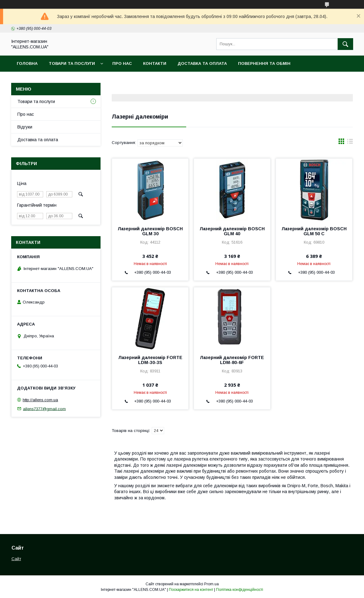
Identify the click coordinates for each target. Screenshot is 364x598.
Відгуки (25, 127)
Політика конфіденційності (240, 590)
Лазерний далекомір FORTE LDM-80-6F (232, 360)
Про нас (122, 63)
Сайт (16, 559)
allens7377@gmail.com (44, 409)
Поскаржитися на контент (191, 590)
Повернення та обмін (264, 63)
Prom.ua (211, 584)
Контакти (155, 63)
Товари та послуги (72, 63)
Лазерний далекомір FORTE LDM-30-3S (150, 360)
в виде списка (350, 143)
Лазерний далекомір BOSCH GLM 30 (150, 231)
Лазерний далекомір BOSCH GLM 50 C (314, 231)
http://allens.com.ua (40, 400)
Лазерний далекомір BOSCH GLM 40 (232, 231)
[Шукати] (345, 44)
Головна (27, 63)
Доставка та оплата (202, 63)
